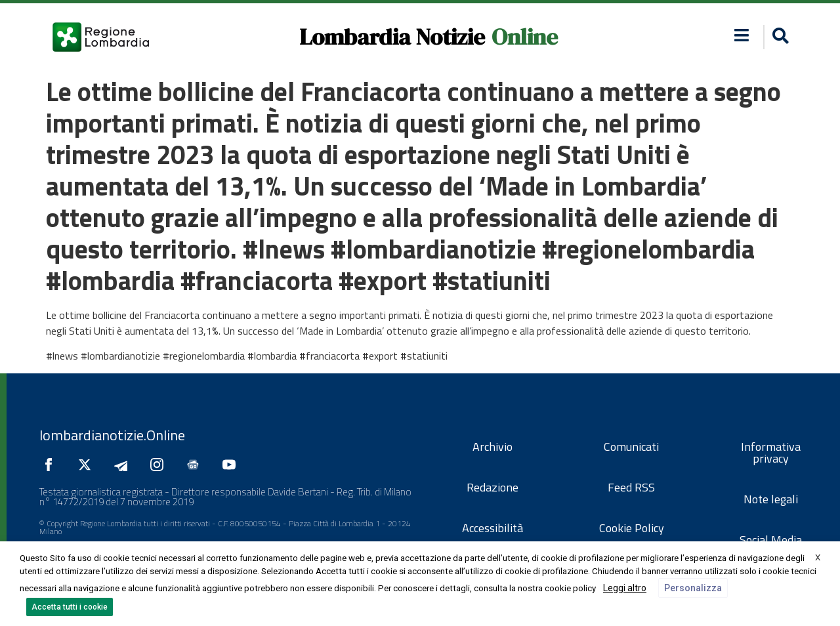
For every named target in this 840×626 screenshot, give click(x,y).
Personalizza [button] (693, 588)
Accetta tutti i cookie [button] (70, 607)
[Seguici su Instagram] (160, 465)
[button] (742, 35)
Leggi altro (625, 588)
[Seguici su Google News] (196, 465)
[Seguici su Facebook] (52, 465)
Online (525, 37)
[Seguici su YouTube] (232, 465)
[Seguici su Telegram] (124, 465)
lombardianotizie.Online (112, 435)
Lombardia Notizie (392, 37)
